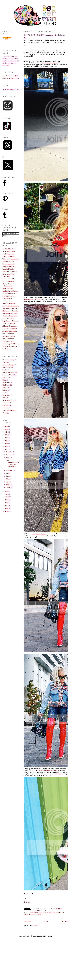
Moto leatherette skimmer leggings (34, 299)
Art (3, 393)
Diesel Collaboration (8, 261)
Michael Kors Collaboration (10, 311)
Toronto (5, 362)
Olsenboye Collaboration (10, 316)
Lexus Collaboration (8, 269)
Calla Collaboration (8, 334)
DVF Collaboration (8, 319)
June (8, 476)
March (8, 485)
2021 (6, 441)
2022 (6, 438)
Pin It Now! (27, 902)
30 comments (37, 911)
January (9, 488)
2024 (6, 432)
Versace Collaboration (9, 267)
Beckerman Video (8, 375)
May (8, 479)
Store (4, 398)
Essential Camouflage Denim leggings (48, 770)
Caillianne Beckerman (39, 913)
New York (5, 370)
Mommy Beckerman (8, 372)
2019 (6, 444)
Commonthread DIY (8, 279)
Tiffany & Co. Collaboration (11, 259)
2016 (6, 491)
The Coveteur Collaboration (10, 308)
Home (46, 921)
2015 (6, 494)
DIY (4, 380)
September (10, 470)
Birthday (5, 390)
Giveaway (5, 408)
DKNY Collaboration (9, 281)
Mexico (5, 413)
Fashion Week (6, 367)
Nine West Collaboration (10, 329)
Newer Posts (27, 921)
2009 (6, 511)
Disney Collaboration (9, 256)
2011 (6, 506)
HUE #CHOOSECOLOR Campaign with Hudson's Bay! (44, 36)
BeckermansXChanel (9, 251)
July (8, 473)
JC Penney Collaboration (10, 326)
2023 (6, 435)
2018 (6, 446)
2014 (6, 497)
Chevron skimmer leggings (50, 63)
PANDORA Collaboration (10, 272)
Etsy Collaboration (8, 289)
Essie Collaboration (8, 339)
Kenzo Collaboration (8, 264)
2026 (6, 426)
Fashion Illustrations (8, 410)
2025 (6, 429)
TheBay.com (59, 774)
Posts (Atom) (35, 926)
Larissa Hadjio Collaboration (11, 344)
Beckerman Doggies (8, 365)
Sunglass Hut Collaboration (10, 291)
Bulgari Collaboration (9, 336)
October (9, 458)
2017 (6, 449)
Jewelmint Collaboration (10, 331)
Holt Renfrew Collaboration (10, 346)
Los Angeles (6, 383)
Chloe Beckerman (8, 360)
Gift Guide (5, 405)
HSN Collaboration (8, 296)
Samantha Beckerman (32, 914)
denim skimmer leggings (39, 534)
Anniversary (6, 403)
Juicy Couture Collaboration (11, 306)
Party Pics (5, 378)
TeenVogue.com (7, 349)
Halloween (6, 395)
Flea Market (6, 385)
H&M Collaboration (8, 249)
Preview (5, 388)
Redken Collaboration (9, 303)
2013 (6, 500)
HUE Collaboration (56, 913)
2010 (6, 509)
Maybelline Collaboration (10, 313)
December (10, 452)
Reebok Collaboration (9, 294)
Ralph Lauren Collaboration (10, 321)
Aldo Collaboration (8, 341)
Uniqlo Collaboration (9, 324)
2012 (6, 503)
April (8, 482)
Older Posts (64, 921)
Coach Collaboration (8, 254)
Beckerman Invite (8, 400)
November (10, 455)
